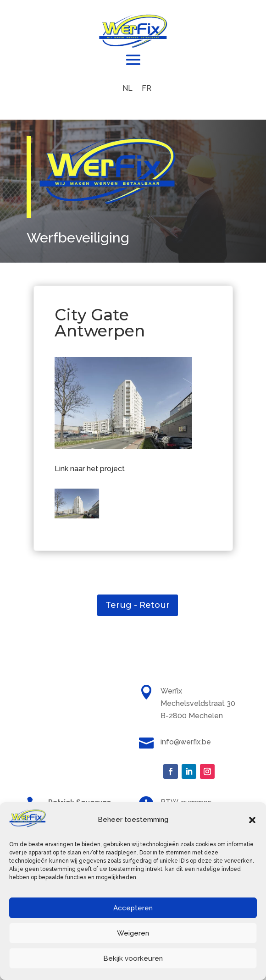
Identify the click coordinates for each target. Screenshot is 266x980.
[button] (252, 820)
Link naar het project (90, 469)
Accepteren (133, 908)
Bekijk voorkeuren (133, 958)
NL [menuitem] (127, 88)
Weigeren (133, 933)
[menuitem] (127, 88)
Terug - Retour (138, 605)
